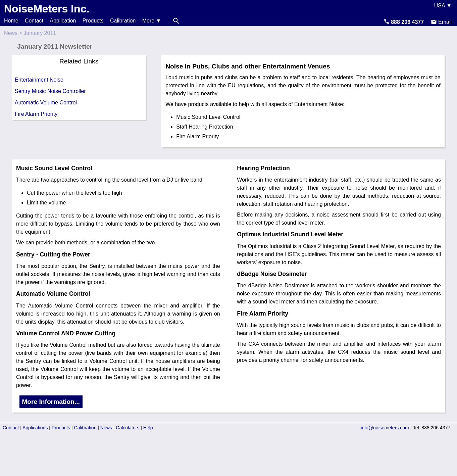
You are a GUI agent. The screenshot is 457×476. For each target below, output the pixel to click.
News (11, 33)
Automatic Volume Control (46, 103)
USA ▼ (443, 6)
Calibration (123, 21)
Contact (34, 21)
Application (63, 21)
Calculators (128, 428)
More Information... (51, 402)
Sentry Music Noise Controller (50, 91)
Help (148, 428)
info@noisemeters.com (385, 428)
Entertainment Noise (39, 80)
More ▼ (152, 21)
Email (441, 22)
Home (11, 21)
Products (93, 21)
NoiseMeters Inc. (47, 9)
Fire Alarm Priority (36, 114)
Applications (35, 428)
